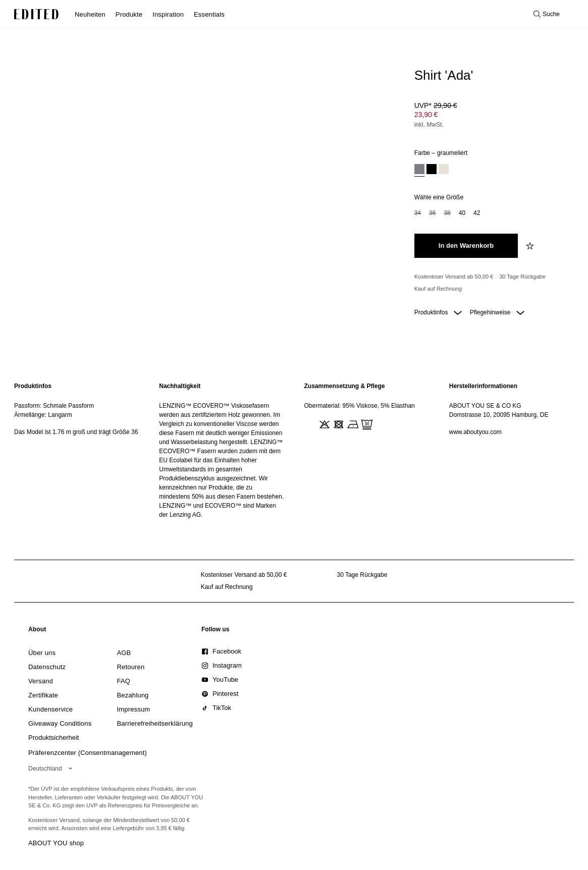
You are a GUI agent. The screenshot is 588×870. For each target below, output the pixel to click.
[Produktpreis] (492, 116)
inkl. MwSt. (429, 125)
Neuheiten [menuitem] (90, 14)
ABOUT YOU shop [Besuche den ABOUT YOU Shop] (56, 843)
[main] (294, 450)
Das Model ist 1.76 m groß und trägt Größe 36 (76, 432)
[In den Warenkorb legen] (466, 246)
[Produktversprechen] (492, 283)
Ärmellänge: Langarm (43, 415)
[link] (37, 631)
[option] (419, 170)
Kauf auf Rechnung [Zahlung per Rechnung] (438, 289)
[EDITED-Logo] (36, 14)
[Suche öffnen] (547, 14)
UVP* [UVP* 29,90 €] (436, 105)
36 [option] (432, 213)
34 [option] (418, 213)
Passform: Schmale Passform (54, 406)
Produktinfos (438, 312)
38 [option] (447, 213)
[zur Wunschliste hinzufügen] (531, 246)
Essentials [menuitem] (209, 14)
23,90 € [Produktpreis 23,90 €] (426, 115)
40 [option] (462, 213)
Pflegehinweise (497, 312)
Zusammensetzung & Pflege (345, 386)
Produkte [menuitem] (129, 14)
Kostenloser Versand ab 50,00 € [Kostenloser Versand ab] (454, 277)
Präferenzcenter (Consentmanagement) (88, 753)
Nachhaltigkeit (180, 386)
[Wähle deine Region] (52, 769)
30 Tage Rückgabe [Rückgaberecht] (522, 277)
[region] (76, 450)
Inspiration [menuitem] (168, 14)
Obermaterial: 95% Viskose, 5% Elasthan (360, 406)
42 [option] (477, 213)
